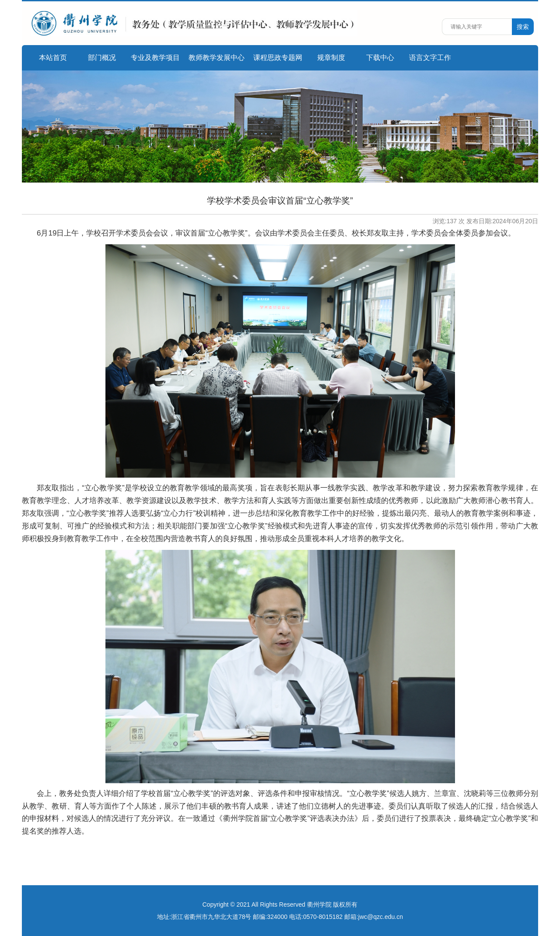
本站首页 (53, 58)
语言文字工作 (430, 58)
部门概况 (102, 58)
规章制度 (331, 58)
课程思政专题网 (278, 58)
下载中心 (380, 58)
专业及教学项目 (155, 58)
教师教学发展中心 (217, 58)
